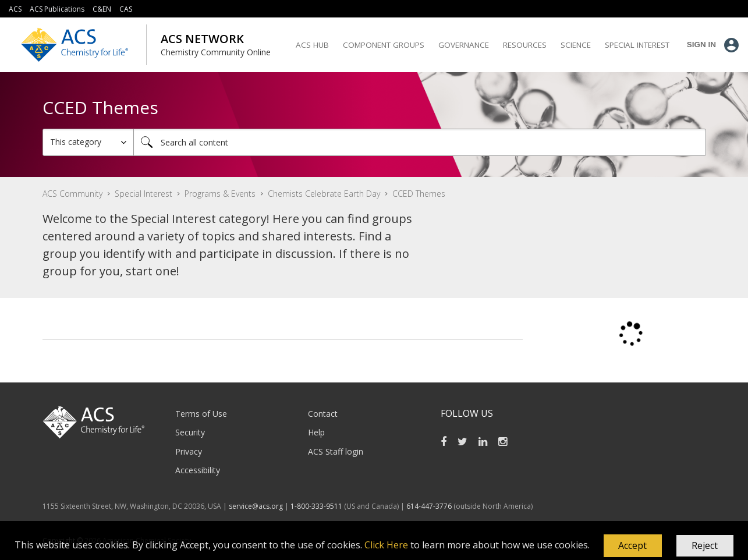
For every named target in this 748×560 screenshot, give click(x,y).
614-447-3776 (430, 506)
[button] (633, 546)
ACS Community (72, 194)
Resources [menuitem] (525, 45)
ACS (15, 9)
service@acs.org (256, 506)
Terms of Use (201, 414)
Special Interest (143, 194)
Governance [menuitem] (464, 45)
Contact (323, 414)
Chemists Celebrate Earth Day (324, 194)
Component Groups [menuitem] (384, 45)
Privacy (189, 451)
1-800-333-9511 (316, 506)
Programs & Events (220, 194)
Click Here (386, 545)
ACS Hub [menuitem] (312, 45)
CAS (126, 9)
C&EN (102, 9)
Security (190, 432)
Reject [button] (705, 545)
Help (316, 432)
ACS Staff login (336, 451)
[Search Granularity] (88, 142)
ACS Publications (57, 9)
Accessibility (198, 470)
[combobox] (420, 142)
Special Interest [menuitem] (637, 45)
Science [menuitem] (576, 45)
